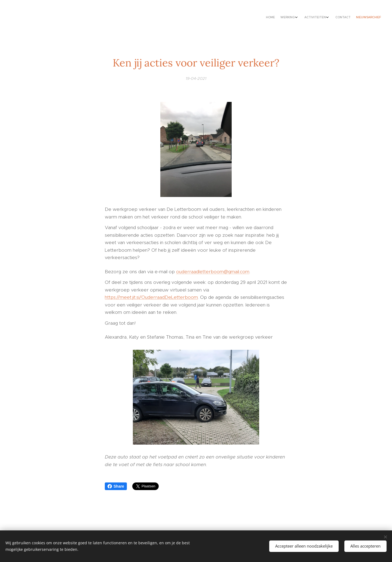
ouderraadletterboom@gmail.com (213, 272)
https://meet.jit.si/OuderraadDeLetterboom (151, 297)
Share (116, 486)
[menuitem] (352, 18)
